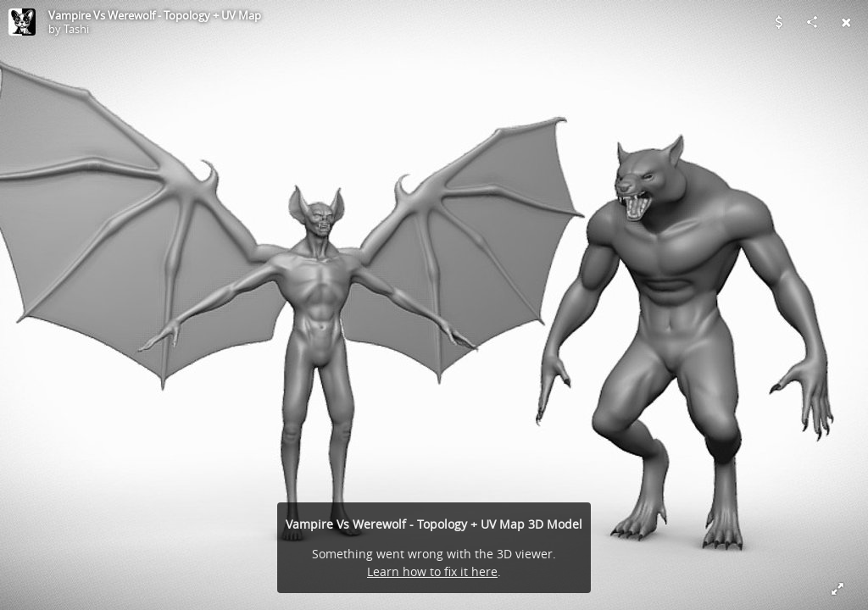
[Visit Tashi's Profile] (22, 22)
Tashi (76, 29)
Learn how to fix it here (432, 571)
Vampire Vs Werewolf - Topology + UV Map (155, 15)
